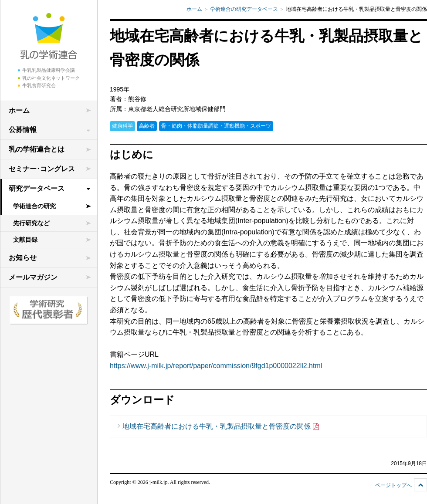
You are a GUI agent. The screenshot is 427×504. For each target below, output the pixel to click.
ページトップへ (393, 485)
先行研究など (31, 223)
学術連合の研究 (34, 206)
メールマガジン (33, 277)
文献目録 (25, 240)
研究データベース (37, 188)
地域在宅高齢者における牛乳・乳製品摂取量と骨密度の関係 (221, 427)
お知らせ (23, 258)
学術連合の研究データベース (244, 9)
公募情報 (23, 130)
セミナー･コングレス (42, 169)
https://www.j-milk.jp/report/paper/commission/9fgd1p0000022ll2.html (216, 366)
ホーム (19, 110)
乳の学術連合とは (37, 149)
